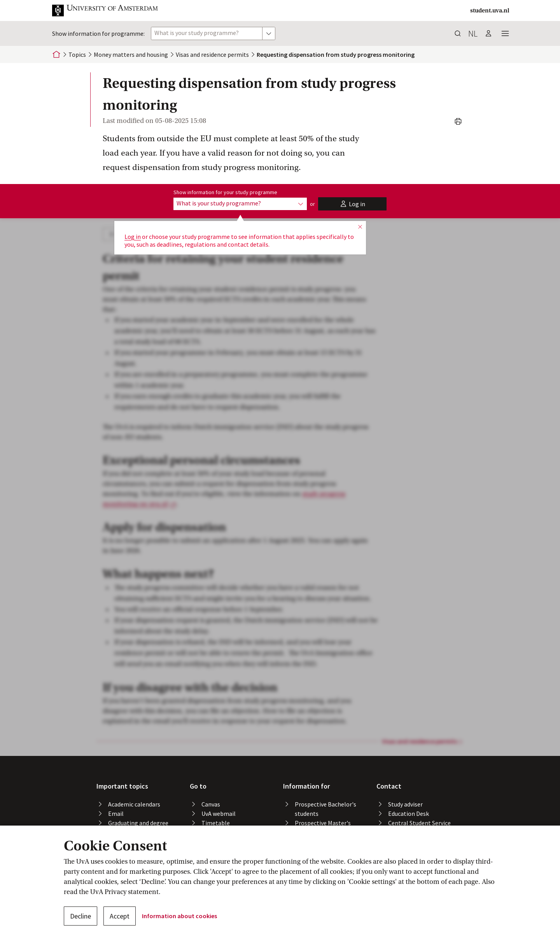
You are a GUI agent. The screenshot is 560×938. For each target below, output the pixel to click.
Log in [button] (133, 237)
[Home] (56, 54)
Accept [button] (120, 916)
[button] (111, 11)
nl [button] (473, 33)
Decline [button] (80, 916)
